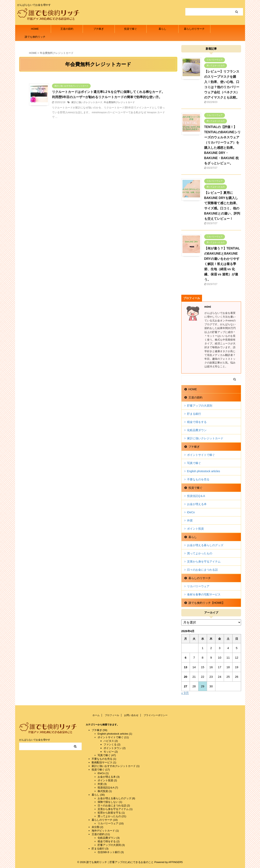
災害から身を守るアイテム (204, 562)
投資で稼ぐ (131, 29)
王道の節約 (67, 29)
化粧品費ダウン (197, 430)
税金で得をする (197, 422)
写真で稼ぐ (194, 463)
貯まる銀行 (194, 414)
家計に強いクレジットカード (87, 102)
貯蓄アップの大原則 (200, 406)
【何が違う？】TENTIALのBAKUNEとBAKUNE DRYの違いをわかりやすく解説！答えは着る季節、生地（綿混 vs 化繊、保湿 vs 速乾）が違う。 (222, 264)
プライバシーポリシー (156, 715)
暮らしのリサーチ (194, 29)
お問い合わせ (131, 715)
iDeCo (191, 512)
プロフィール (112, 715)
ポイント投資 (195, 529)
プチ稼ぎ (99, 29)
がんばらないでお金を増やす (35, 740)
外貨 (190, 520)
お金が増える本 (197, 504)
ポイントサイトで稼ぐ (201, 455)
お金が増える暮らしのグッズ (205, 545)
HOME (35, 29)
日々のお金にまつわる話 (202, 570)
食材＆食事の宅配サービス (204, 594)
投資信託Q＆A (196, 496)
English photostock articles (204, 471)
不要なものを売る (198, 479)
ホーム (96, 715)
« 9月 (185, 693)
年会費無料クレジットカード (119, 102)
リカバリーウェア (198, 586)
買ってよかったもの (200, 553)
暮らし (162, 29)
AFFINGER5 (176, 862)
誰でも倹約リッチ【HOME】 (35, 38)
